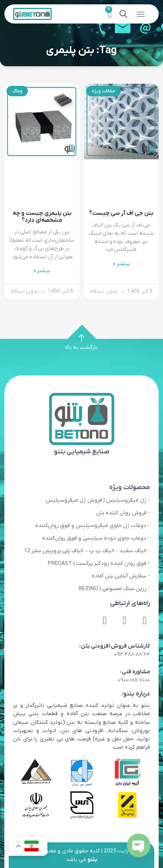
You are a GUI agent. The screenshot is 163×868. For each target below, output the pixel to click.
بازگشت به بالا (81, 347)
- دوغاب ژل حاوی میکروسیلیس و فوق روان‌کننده (93, 525)
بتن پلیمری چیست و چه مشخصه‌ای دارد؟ (42, 217)
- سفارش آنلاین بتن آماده (121, 576)
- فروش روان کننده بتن (123, 513)
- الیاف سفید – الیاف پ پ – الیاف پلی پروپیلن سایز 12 (87, 551)
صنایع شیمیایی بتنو (82, 452)
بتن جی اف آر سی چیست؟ (121, 213)
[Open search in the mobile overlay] (123, 14)
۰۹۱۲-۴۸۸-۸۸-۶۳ (132, 654)
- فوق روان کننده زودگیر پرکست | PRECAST (99, 563)
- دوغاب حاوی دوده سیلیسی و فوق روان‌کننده (96, 538)
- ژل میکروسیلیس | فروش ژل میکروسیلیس (98, 500)
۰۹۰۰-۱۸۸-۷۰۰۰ (134, 680)
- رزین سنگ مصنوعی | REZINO (114, 589)
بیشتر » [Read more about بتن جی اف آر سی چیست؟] (121, 264)
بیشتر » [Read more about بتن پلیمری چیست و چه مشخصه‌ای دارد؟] (42, 271)
